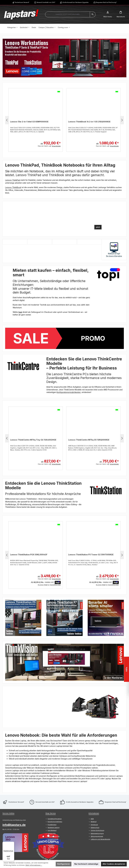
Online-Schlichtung (97, 794)
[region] (64, 58)
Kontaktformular (24, 837)
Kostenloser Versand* (22, 2)
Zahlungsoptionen (97, 800)
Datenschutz (95, 792)
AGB (92, 783)
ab (51, 142)
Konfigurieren (64, 864)
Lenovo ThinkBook (13, 187)
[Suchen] (93, 14)
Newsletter (51, 809)
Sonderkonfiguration (55, 783)
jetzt (98, 227)
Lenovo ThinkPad (13, 180)
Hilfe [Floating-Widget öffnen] (126, 669)
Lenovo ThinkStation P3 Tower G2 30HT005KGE (91, 555)
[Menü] (13, 843)
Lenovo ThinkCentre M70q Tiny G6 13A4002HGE (33, 440)
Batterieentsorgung (97, 797)
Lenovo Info (52, 797)
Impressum (94, 788)
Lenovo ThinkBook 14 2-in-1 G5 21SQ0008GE (89, 122)
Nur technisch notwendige (86, 864)
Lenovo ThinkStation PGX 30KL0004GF (29, 555)
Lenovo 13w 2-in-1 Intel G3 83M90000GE (29, 122)
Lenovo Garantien (54, 800)
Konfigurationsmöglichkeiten (69, 392)
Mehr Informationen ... (34, 865)
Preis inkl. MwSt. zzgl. (49, 146)
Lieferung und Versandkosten (100, 803)
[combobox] (68, 14)
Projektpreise (52, 788)
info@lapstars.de (14, 789)
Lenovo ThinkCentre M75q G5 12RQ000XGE (89, 440)
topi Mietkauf (52, 794)
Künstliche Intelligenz (55, 786)
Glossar (50, 806)
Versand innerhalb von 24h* (46, 2)
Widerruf (94, 786)
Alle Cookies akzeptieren (114, 864)
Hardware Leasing (54, 792)
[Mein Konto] (108, 14)
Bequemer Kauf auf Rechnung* (106, 2)
